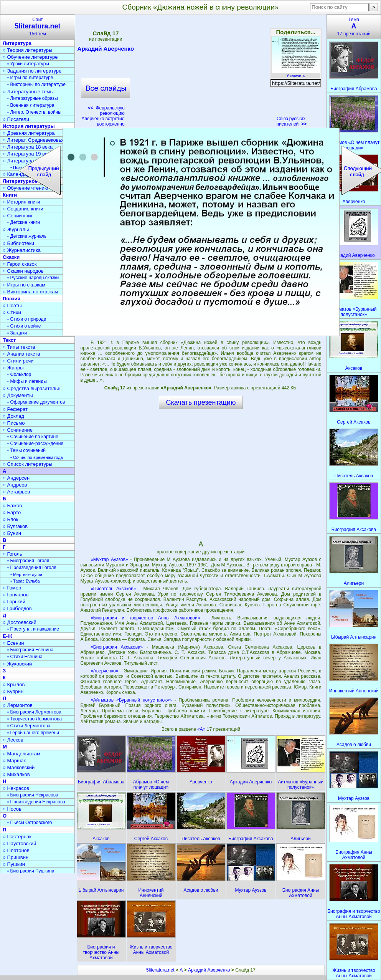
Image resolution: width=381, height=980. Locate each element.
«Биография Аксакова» (117, 647)
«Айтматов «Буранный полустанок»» (131, 700)
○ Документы (18, 395)
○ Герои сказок (20, 264)
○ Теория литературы (27, 50)
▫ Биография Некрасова (33, 795)
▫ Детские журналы (27, 236)
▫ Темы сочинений (26, 450)
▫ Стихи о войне (24, 326)
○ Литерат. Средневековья (33, 140)
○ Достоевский (20, 622)
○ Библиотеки (18, 243)
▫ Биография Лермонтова (34, 712)
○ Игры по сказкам (24, 285)
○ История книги (21, 202)
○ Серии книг (18, 216)
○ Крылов (14, 685)
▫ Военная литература (31, 105)
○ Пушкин (14, 864)
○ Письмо (14, 423)
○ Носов (12, 809)
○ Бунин (12, 533)
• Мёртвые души (26, 574)
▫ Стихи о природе (27, 319)
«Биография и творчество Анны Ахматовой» (145, 618)
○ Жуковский (17, 664)
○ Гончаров (16, 595)
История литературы (29, 126)
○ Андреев (15, 485)
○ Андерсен (16, 478)
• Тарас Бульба (25, 581)
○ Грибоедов (17, 608)
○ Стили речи (18, 361)
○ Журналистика (22, 250)
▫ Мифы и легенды (27, 381)
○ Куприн (13, 691)
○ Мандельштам (21, 754)
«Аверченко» (104, 671)
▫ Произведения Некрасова (36, 802)
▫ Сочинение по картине (33, 437)
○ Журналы (16, 229)
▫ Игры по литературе (30, 78)
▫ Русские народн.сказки (33, 278)
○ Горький (14, 602)
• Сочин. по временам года (37, 457)
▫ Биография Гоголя (28, 561)
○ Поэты (12, 305)
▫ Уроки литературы (28, 64)
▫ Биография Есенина (30, 650)
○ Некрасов (16, 788)
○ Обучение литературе (30, 57)
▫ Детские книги (24, 222)
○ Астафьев (16, 492)
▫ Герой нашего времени (33, 733)
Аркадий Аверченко (106, 50)
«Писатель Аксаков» (113, 589)
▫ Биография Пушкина (31, 871)
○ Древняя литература (29, 133)
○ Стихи (12, 312)
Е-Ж (7, 636)
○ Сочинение (18, 430)
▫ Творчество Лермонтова (35, 719)
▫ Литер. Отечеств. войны (34, 112)
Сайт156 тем (38, 27)
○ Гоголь (12, 554)
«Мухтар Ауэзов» (109, 560)
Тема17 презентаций (354, 27)
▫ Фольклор (19, 374)
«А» (202, 729)
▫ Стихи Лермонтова (29, 726)
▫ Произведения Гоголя (32, 568)
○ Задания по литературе (32, 71)
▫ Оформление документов (36, 402)
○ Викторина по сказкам (30, 292)
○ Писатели (16, 119)
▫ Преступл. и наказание (33, 629)
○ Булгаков (15, 526)
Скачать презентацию (201, 402)
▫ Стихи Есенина (25, 657)
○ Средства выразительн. (32, 388)
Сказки (11, 257)
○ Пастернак (17, 837)
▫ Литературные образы (33, 98)
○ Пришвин (16, 857)
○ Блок (11, 519)
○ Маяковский (19, 767)
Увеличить (296, 74)
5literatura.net (160, 970)
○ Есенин (13, 643)
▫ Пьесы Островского (30, 823)
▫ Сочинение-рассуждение (35, 444)
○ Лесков (13, 740)
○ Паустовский (19, 843)
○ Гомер (12, 588)
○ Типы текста (19, 347)
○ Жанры (13, 368)
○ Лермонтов (18, 705)
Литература (17, 43)
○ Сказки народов (23, 271)
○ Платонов (16, 850)
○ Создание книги (23, 209)
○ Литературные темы (28, 92)
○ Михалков (16, 774)
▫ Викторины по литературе (36, 84)
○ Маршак (14, 761)
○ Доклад (13, 416)
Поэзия (12, 299)
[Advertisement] (201, 73)
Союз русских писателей (292, 121)
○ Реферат (15, 409)
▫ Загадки (17, 333)
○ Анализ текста (21, 354)
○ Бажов (12, 506)
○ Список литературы (27, 464)
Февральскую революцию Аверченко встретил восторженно (103, 116)
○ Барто (12, 512)
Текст (9, 340)
